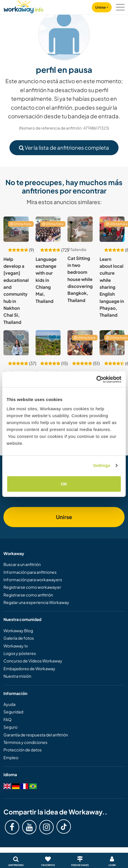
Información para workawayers (33, 580)
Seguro (10, 727)
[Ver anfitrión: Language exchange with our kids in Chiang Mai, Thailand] (48, 229)
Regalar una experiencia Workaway (36, 602)
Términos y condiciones (25, 742)
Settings (102, 465)
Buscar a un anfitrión (22, 564)
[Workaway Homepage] (24, 6)
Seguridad (13, 712)
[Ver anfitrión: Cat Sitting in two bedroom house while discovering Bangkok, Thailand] (80, 229)
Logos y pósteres (20, 653)
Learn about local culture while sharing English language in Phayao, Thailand (112, 287)
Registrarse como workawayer (32, 587)
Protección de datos (23, 750)
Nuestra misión (17, 676)
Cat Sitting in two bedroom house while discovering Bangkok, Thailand (80, 279)
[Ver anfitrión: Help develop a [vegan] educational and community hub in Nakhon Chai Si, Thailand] (16, 229)
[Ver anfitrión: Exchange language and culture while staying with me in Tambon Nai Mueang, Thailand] (16, 343)
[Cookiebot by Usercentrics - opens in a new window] (96, 379)
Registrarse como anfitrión (28, 595)
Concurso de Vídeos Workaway (33, 661)
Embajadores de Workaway (29, 668)
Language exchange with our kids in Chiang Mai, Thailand (46, 280)
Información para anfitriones (30, 572)
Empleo (11, 757)
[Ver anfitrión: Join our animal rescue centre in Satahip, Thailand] (80, 343)
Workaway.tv (16, 646)
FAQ (7, 719)
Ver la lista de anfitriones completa (64, 148)
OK (64, 484)
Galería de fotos (19, 638)
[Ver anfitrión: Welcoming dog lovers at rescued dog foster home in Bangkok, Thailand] (112, 343)
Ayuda (9, 704)
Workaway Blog (18, 630)
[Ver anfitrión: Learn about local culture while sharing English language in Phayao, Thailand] (112, 229)
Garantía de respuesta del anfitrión (36, 735)
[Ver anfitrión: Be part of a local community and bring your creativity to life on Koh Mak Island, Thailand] (48, 343)
